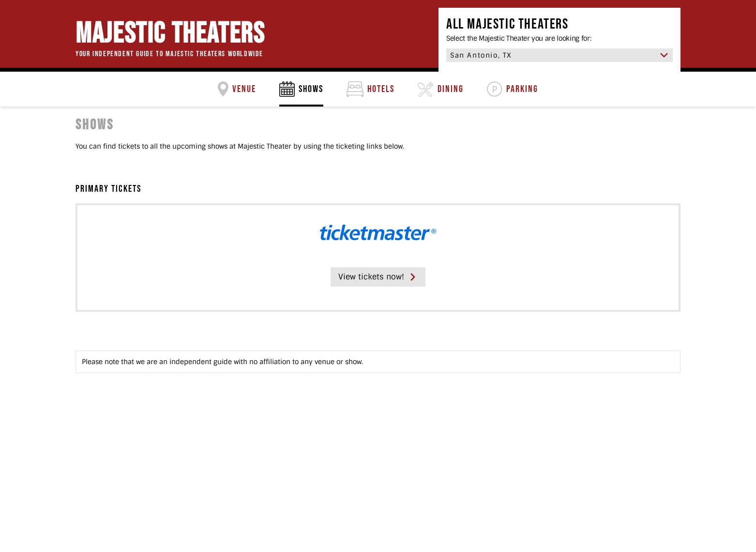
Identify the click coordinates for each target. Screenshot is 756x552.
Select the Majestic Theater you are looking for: (519, 38)
